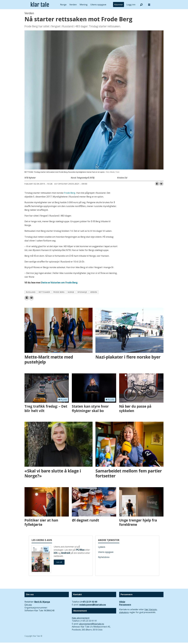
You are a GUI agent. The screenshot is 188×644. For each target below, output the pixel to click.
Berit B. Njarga (42, 602)
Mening (84, 5)
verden (94, 292)
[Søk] (141, 5)
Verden (73, 5)
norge (71, 292)
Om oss (28, 605)
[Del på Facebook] (157, 184)
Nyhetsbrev (104, 557)
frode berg (59, 292)
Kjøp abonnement (81, 618)
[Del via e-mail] (161, 184)
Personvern (125, 605)
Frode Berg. (70, 193)
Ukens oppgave (98, 5)
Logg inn (131, 5)
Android (66, 553)
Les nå (59, 562)
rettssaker (44, 292)
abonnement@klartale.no (92, 624)
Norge (63, 5)
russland (31, 292)
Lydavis (102, 547)
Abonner (119, 5)
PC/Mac (80, 550)
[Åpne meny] (149, 5)
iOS (56, 553)
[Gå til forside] (40, 5)
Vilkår (122, 602)
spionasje (82, 292)
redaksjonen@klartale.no (93, 605)
